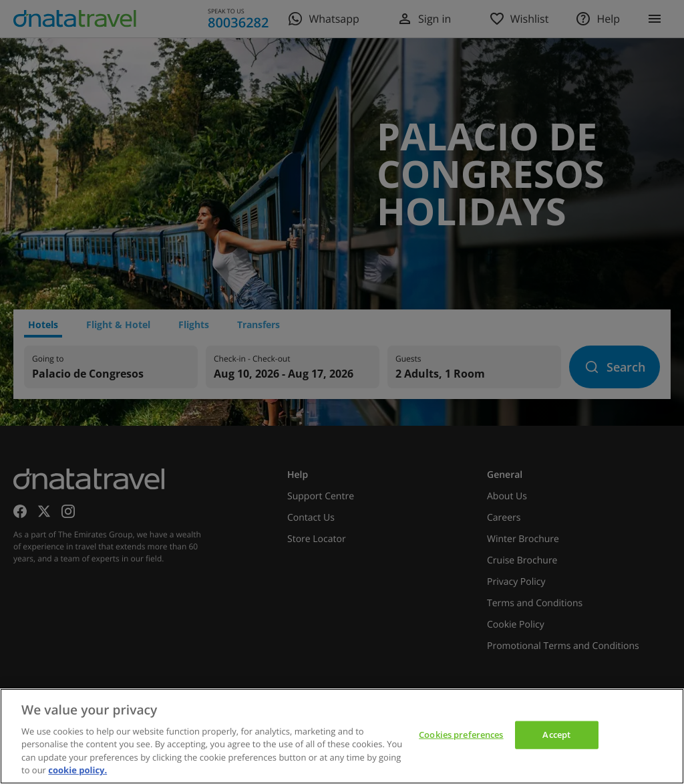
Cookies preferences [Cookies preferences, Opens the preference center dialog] (461, 735)
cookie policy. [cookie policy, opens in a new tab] (77, 770)
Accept (556, 735)
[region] (342, 736)
